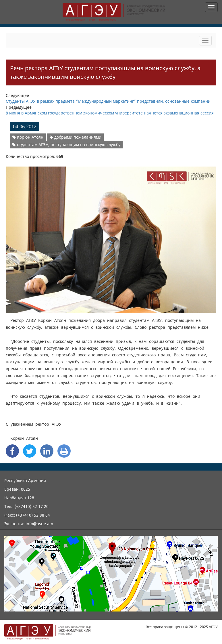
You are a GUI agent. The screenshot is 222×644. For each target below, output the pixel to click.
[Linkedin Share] (47, 451)
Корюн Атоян (28, 137)
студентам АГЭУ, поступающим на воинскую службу (66, 145)
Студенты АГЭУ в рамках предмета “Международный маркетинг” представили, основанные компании (108, 101)
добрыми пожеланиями (76, 137)
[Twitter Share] (30, 451)
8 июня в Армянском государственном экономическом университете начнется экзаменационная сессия (110, 113)
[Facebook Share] (12, 451)
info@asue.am (39, 524)
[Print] (64, 451)
